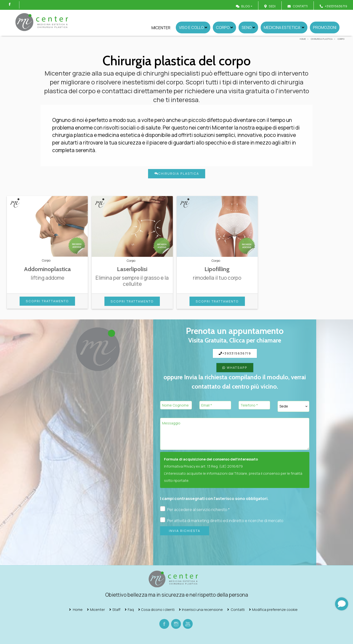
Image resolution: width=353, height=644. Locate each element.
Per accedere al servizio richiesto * (195, 509)
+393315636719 (235, 353)
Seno (248, 27)
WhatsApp (235, 368)
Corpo (224, 27)
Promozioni (325, 27)
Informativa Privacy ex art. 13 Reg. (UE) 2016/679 (203, 466)
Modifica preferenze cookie (275, 610)
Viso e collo (193, 27)
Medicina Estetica (284, 27)
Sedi (272, 6)
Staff (116, 610)
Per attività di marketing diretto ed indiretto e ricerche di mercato (222, 520)
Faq (131, 610)
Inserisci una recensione (202, 610)
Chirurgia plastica (177, 173)
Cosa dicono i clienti (158, 610)
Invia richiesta (185, 531)
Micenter (161, 28)
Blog (243, 6)
